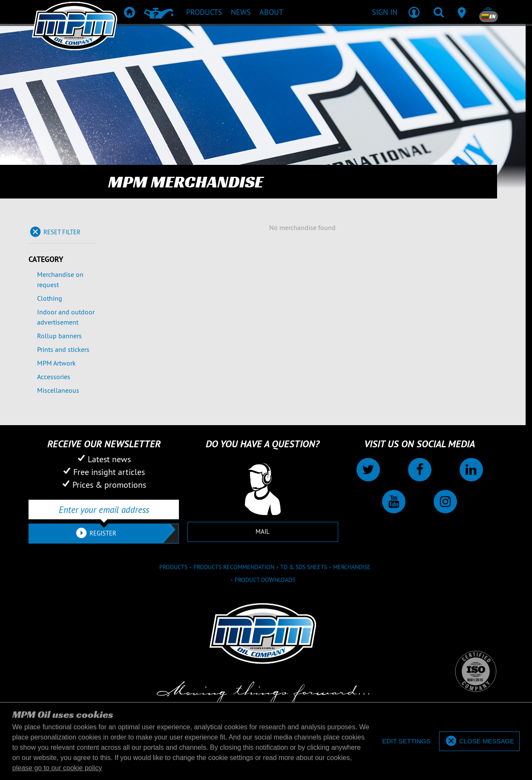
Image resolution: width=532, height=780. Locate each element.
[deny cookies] (406, 741)
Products (173, 567)
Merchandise (352, 567)
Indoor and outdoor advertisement (66, 317)
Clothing (50, 298)
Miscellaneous (58, 390)
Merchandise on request (60, 279)
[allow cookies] (479, 741)
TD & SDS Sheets (304, 567)
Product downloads (265, 580)
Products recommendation (234, 567)
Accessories (54, 377)
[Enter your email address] (104, 509)
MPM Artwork (56, 363)
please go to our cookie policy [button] (57, 768)
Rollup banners (59, 336)
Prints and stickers (63, 349)
